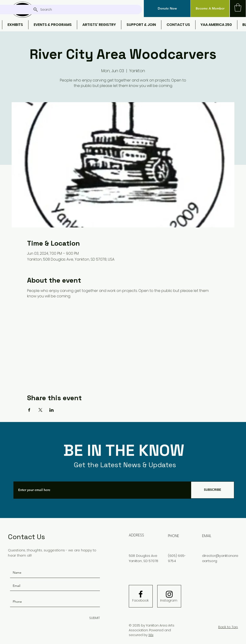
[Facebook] (140, 601)
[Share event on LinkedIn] (52, 410)
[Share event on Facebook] (29, 410)
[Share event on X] (40, 410)
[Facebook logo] (141, 594)
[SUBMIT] (94, 618)
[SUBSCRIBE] (213, 490)
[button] (167, 9)
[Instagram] (169, 601)
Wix (151, 635)
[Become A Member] (210, 9)
